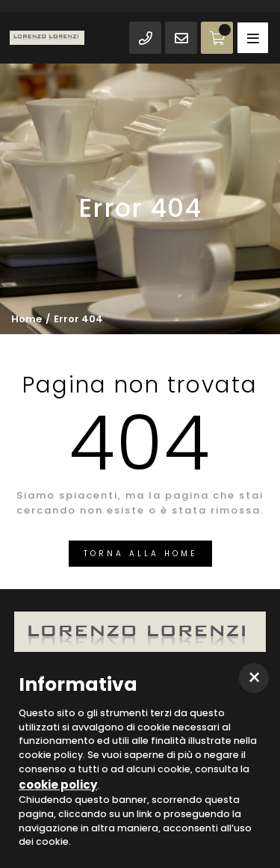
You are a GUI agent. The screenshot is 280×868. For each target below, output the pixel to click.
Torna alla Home (140, 554)
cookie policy (58, 785)
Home (27, 319)
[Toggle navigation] (253, 38)
